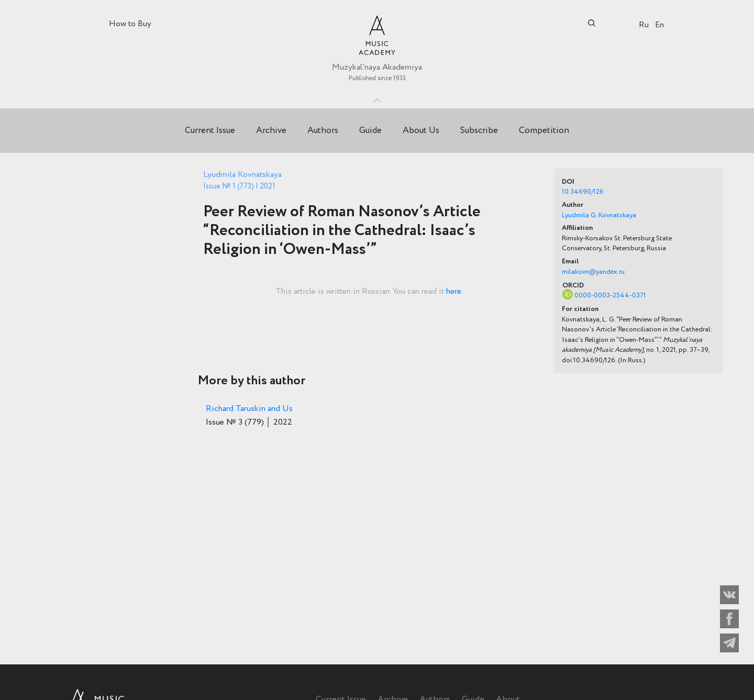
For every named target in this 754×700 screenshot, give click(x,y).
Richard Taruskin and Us (249, 409)
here (454, 291)
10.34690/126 (583, 192)
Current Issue (210, 131)
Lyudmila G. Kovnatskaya (599, 215)
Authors (323, 131)
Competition (544, 131)
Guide (370, 131)
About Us (421, 131)
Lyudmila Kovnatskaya (242, 175)
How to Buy (130, 24)
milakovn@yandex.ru (593, 272)
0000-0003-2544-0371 (610, 296)
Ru (644, 25)
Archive (271, 131)
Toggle (377, 98)
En (659, 25)
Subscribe (479, 131)
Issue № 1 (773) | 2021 (239, 186)
